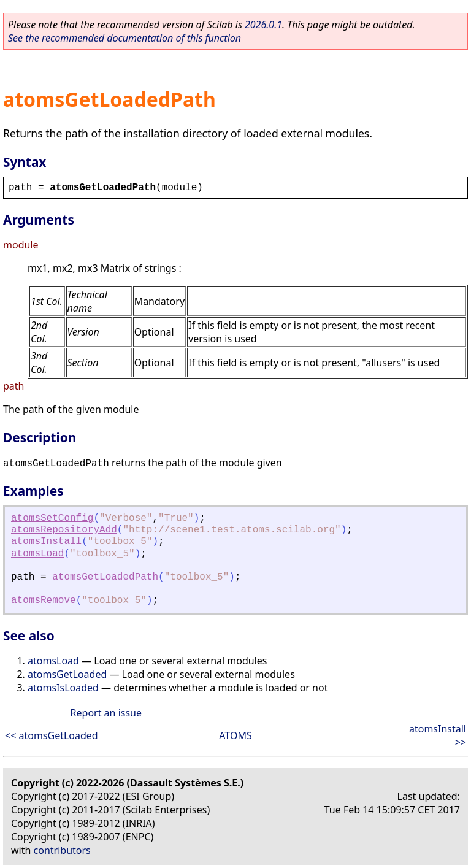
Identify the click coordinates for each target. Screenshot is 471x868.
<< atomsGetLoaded (52, 735)
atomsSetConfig (52, 518)
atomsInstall (46, 542)
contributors (62, 850)
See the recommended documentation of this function (124, 38)
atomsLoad (37, 554)
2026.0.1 (263, 25)
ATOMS (235, 735)
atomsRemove (44, 601)
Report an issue (106, 713)
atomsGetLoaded (67, 674)
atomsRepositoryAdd (64, 530)
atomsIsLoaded (63, 688)
